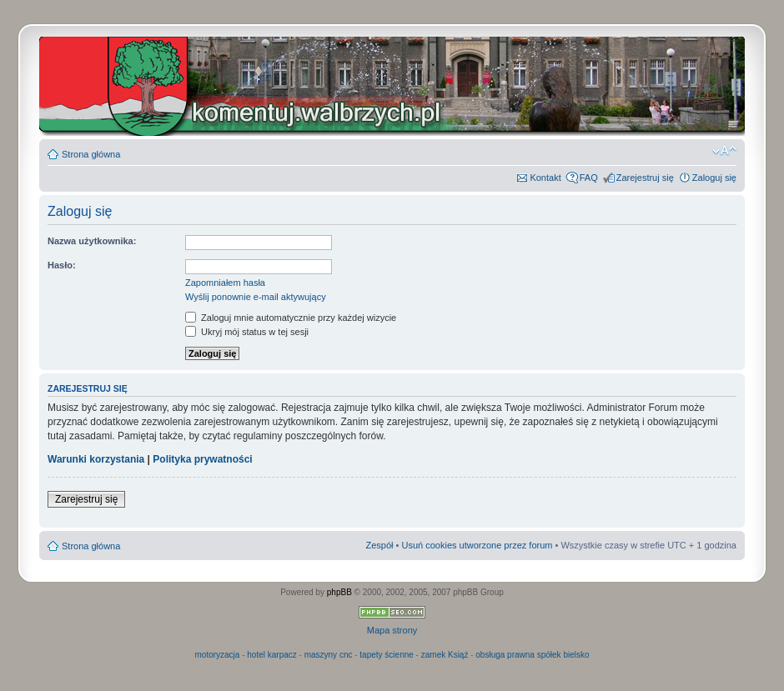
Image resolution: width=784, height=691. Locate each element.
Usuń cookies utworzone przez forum (477, 545)
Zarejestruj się (645, 178)
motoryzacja (217, 655)
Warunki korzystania (96, 459)
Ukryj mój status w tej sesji (247, 332)
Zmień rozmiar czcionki (724, 151)
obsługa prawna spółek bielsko (532, 655)
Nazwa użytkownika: (92, 241)
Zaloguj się (714, 178)
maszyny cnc (329, 655)
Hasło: (62, 265)
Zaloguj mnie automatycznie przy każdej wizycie (291, 318)
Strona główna (91, 154)
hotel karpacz (271, 655)
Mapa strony (392, 630)
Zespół (379, 545)
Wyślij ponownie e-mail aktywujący (256, 297)
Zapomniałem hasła (225, 283)
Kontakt (545, 178)
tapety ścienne (387, 655)
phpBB (339, 592)
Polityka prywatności (202, 459)
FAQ (589, 178)
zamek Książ (445, 655)
